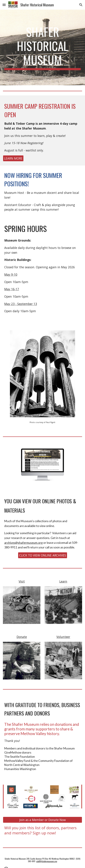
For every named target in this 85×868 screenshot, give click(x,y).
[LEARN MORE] (13, 158)
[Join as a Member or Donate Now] (42, 820)
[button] (4, 5)
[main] (42, 47)
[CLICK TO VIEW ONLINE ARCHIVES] (43, 555)
